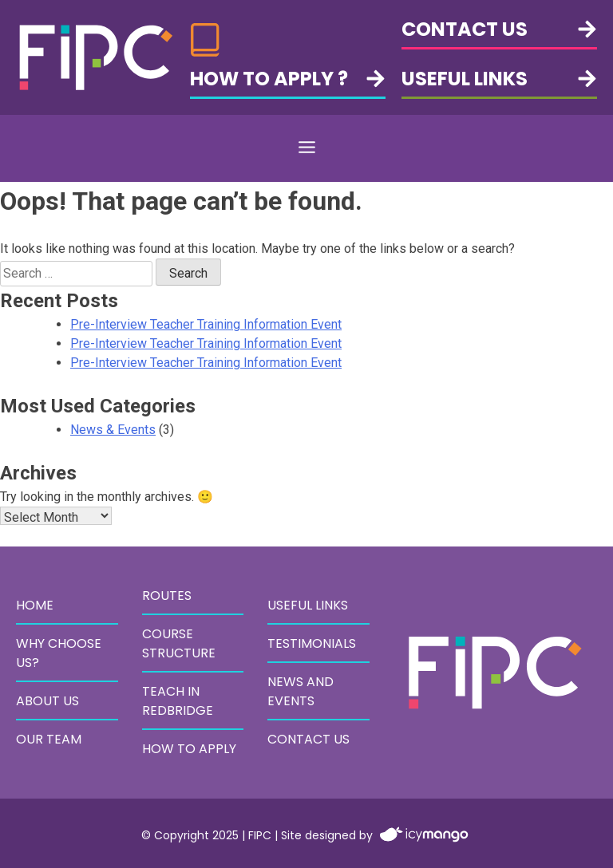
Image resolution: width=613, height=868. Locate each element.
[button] (306, 148)
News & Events (113, 430)
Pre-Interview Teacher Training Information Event (206, 324)
